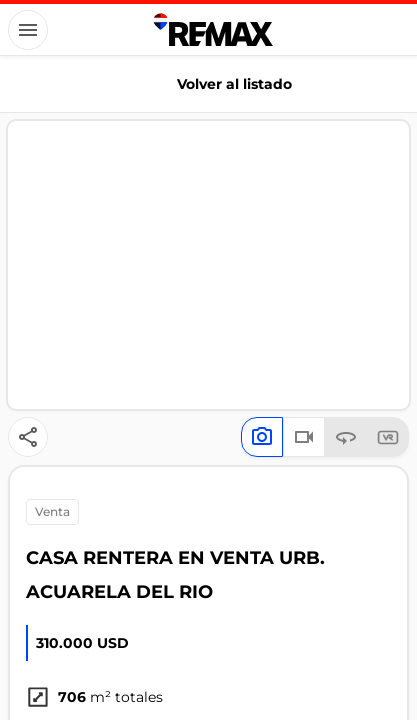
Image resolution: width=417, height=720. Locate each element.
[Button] (28, 30)
